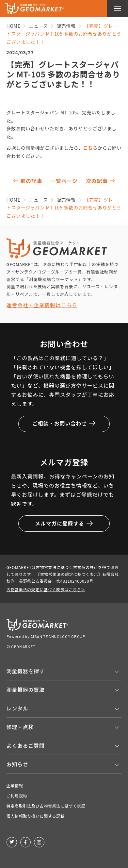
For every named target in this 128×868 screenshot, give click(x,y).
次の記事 (97, 181)
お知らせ (17, 764)
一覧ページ (64, 181)
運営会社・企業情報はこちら (42, 305)
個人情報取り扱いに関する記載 (36, 816)
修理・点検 (20, 727)
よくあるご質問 (26, 745)
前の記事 (31, 181)
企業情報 (15, 785)
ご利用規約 (17, 796)
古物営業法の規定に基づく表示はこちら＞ (46, 589)
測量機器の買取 (26, 690)
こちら (90, 148)
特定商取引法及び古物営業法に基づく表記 (46, 806)
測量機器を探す (26, 671)
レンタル (17, 708)
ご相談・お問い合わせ (64, 423)
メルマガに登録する (64, 523)
